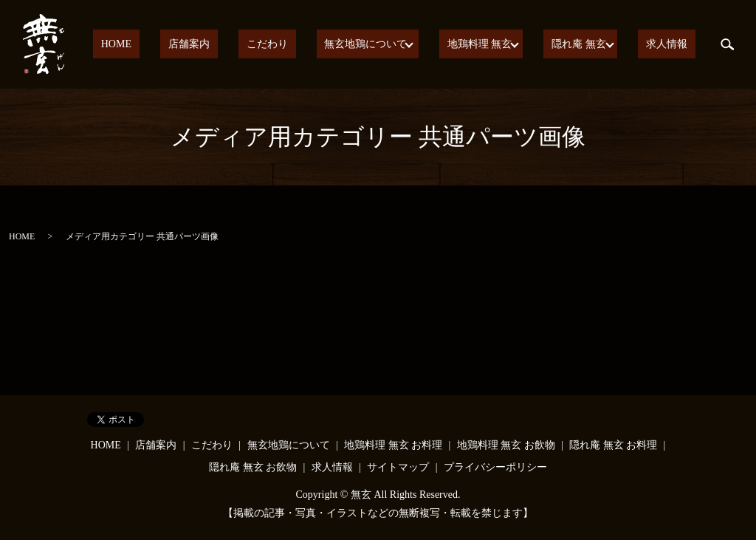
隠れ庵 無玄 (592, 45)
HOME (187, 45)
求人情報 (675, 45)
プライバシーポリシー (495, 467)
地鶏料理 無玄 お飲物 (506, 445)
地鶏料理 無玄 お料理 (393, 445)
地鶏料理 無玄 (498, 45)
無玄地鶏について (388, 45)
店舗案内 (244, 45)
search (727, 44)
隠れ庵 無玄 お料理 (613, 445)
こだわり (306, 45)
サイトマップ (398, 467)
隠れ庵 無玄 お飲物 (253, 467)
